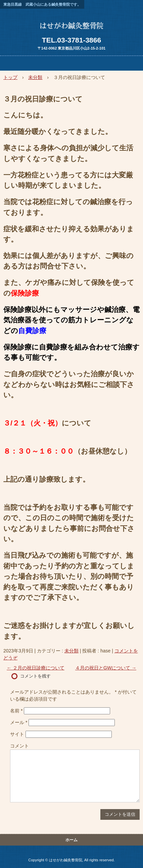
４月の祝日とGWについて (106, 668)
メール (19, 722)
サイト (17, 734)
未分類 (71, 651)
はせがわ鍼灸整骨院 (71, 28)
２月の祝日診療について (36, 668)
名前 (16, 711)
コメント (19, 746)
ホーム (71, 840)
